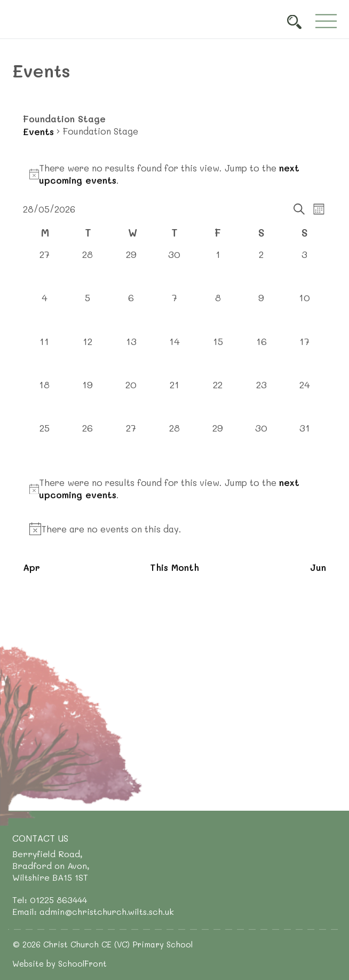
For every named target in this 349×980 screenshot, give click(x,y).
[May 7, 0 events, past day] (174, 313)
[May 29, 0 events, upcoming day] (218, 443)
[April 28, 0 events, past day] (88, 269)
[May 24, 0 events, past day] (304, 400)
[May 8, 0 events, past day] (218, 313)
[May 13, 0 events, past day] (131, 356)
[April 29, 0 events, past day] (131, 269)
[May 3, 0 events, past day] (304, 269)
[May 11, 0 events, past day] (45, 356)
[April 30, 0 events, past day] (174, 269)
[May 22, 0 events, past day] (218, 400)
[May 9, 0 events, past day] (261, 313)
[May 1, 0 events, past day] (218, 269)
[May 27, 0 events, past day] (131, 443)
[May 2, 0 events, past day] (261, 269)
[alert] (175, 174)
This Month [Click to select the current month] (174, 567)
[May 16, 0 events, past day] (261, 356)
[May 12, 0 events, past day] (88, 356)
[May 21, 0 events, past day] (174, 400)
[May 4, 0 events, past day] (45, 313)
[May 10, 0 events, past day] (304, 313)
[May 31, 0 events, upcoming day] (304, 443)
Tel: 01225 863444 (50, 900)
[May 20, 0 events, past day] (131, 400)
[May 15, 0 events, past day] (218, 356)
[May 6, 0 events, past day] (131, 313)
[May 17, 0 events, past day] (304, 356)
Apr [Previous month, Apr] (31, 567)
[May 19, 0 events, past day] (88, 400)
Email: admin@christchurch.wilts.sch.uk (93, 911)
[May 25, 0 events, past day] (45, 443)
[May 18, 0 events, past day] (45, 400)
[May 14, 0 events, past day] (174, 356)
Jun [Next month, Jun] (318, 567)
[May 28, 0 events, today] (174, 443)
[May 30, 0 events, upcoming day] (261, 443)
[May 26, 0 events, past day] (88, 443)
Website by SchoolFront (60, 963)
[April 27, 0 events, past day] (45, 269)
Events (38, 131)
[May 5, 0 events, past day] (88, 313)
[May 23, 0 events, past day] (261, 400)
